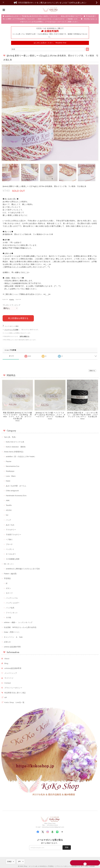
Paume (9, 461)
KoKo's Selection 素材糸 (16, 446)
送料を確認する (25, 336)
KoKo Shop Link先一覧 (14, 702)
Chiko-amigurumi (12, 490)
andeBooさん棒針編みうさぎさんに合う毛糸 (23, 568)
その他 (8, 617)
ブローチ (9, 544)
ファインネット (12, 612)
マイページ (9, 678)
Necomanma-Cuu (13, 466)
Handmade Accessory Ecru (16, 495)
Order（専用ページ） (12, 632)
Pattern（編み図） (11, 573)
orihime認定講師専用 (13, 668)
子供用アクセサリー (13, 534)
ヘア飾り (9, 539)
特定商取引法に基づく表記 (15, 692)
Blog (6, 663)
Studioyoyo (10, 471)
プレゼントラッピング (12, 305)
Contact (8, 682)
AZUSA (9, 510)
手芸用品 (7, 578)
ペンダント (10, 549)
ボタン (8, 588)
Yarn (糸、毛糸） (10, 437)
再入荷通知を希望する (18, 318)
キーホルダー (11, 554)
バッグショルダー (13, 602)
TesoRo (9, 505)
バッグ (8, 519)
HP (6, 697)
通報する (92, 370)
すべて (11, 355)
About (7, 658)
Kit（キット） (9, 563)
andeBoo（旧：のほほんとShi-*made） (21, 456)
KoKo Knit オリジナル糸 (15, 441)
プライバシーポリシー (13, 687)
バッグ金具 (10, 607)
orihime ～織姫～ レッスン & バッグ (18, 622)
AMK (8, 500)
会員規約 (92, 866)
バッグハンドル (12, 597)
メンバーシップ (11, 673)
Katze (8, 480)
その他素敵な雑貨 (13, 558)
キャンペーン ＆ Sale (13, 637)
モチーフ (9, 593)
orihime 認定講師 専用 (12, 646)
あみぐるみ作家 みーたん (16, 485)
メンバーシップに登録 (11, 329)
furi (7, 514)
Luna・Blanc (11, 476)
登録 (67, 847)
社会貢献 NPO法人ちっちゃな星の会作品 (20, 627)
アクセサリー (11, 529)
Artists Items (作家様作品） (14, 451)
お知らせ (7, 641)
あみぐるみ (10, 524)
